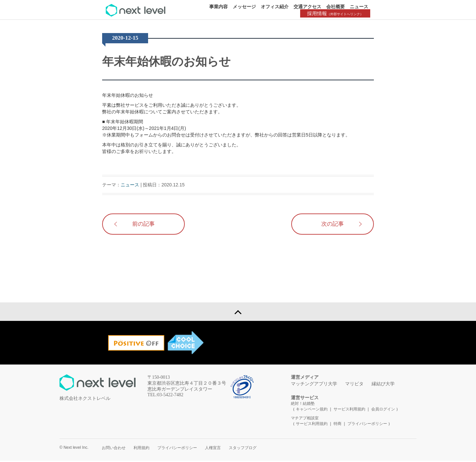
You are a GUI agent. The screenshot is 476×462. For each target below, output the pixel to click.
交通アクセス (307, 7)
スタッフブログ (243, 449)
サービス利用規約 (350, 410)
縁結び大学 (383, 385)
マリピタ (354, 385)
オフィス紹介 (275, 7)
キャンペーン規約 (312, 410)
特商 (337, 425)
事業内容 (218, 7)
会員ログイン (383, 410)
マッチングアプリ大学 (314, 385)
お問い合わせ (114, 449)
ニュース (359, 7)
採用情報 (337, 13)
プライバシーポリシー (367, 425)
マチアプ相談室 (305, 419)
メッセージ (244, 7)
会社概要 (336, 7)
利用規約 (141, 449)
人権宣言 (213, 449)
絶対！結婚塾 (303, 405)
